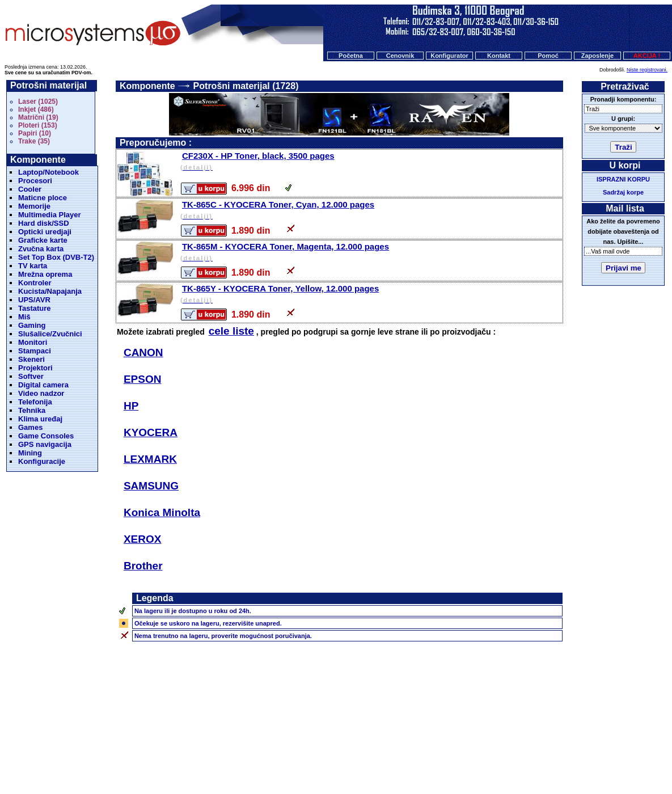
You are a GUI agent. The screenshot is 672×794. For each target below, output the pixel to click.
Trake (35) (34, 141)
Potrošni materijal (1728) (246, 86)
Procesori (35, 181)
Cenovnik (400, 56)
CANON (143, 352)
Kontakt (499, 56)
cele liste (231, 331)
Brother (143, 566)
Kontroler (35, 283)
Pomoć (548, 56)
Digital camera (43, 385)
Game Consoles (46, 436)
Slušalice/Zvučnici (50, 334)
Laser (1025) (38, 102)
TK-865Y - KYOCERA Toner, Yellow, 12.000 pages (371, 295)
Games (30, 427)
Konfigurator (449, 56)
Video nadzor (41, 393)
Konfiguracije (42, 461)
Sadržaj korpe (623, 192)
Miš (24, 317)
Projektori (35, 368)
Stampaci (35, 351)
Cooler (30, 189)
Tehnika (32, 410)
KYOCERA (151, 432)
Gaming (32, 325)
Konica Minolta (162, 512)
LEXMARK (150, 459)
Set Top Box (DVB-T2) (56, 257)
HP (131, 406)
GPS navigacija (45, 444)
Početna (351, 56)
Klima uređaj (40, 419)
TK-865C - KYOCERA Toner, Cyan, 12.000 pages (371, 211)
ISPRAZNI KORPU (623, 179)
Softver (31, 376)
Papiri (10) (35, 133)
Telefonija (35, 402)
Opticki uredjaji (45, 232)
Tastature (35, 308)
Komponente (147, 86)
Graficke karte (43, 240)
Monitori (33, 342)
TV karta (33, 266)
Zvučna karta (41, 249)
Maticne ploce (43, 198)
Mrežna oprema (45, 274)
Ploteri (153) (38, 125)
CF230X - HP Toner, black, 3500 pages (371, 162)
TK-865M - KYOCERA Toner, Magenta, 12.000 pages (371, 253)
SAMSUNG (151, 486)
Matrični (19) (38, 117)
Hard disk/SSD (44, 223)
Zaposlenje (597, 56)
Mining (30, 453)
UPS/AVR (34, 300)
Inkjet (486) (36, 109)
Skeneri (31, 359)
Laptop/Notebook (48, 172)
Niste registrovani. (647, 70)
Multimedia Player (50, 215)
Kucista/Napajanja (50, 291)
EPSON (143, 379)
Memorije (34, 206)
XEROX (143, 539)
